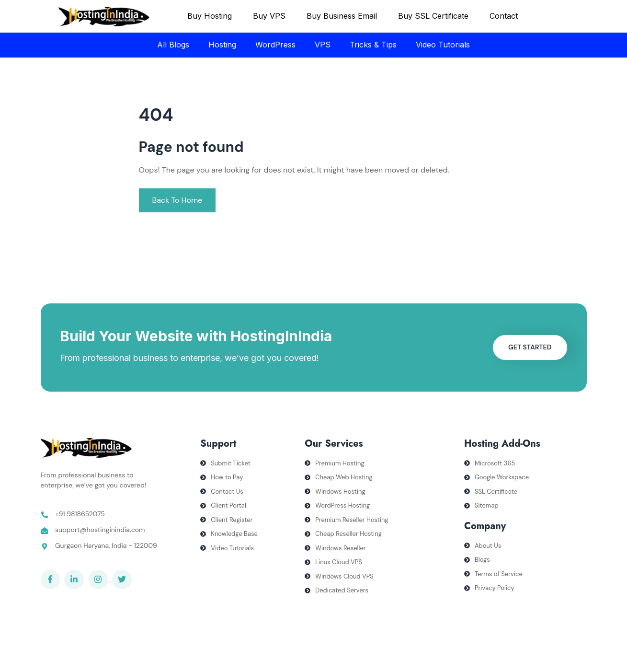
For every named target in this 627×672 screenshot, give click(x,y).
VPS (323, 45)
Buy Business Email (342, 16)
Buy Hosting (210, 16)
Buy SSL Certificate (433, 16)
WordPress (275, 45)
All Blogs (173, 45)
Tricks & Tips (373, 45)
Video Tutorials (443, 45)
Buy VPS (269, 16)
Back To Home (177, 200)
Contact (504, 16)
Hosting (222, 45)
